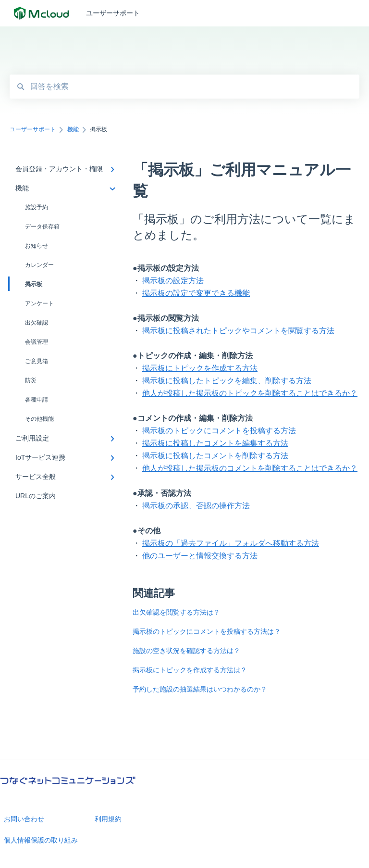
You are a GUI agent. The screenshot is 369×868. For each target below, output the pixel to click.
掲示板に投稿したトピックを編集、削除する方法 (227, 381)
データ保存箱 (42, 226)
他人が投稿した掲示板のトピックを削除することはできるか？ (250, 393)
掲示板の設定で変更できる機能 (196, 293)
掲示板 (26, 284)
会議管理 (37, 342)
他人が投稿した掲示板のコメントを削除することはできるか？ (250, 468)
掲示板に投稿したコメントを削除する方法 (215, 456)
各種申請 (37, 400)
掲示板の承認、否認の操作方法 (196, 506)
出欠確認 (37, 323)
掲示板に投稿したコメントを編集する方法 (215, 443)
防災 (31, 380)
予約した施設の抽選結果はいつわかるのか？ (200, 689)
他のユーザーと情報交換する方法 (200, 556)
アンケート (39, 303)
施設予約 (37, 207)
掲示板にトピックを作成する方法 (200, 368)
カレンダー (39, 265)
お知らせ (37, 246)
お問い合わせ (24, 819)
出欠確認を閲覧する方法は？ (176, 612)
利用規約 (108, 819)
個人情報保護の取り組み (41, 840)
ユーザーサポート (113, 13)
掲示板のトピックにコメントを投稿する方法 (219, 431)
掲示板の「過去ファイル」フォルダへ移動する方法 (231, 543)
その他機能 (39, 419)
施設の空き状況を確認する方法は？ (186, 651)
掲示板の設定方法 (173, 281)
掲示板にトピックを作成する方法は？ (190, 670)
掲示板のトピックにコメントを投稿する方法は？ (207, 631)
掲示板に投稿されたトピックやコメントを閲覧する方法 (238, 331)
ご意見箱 (37, 361)
